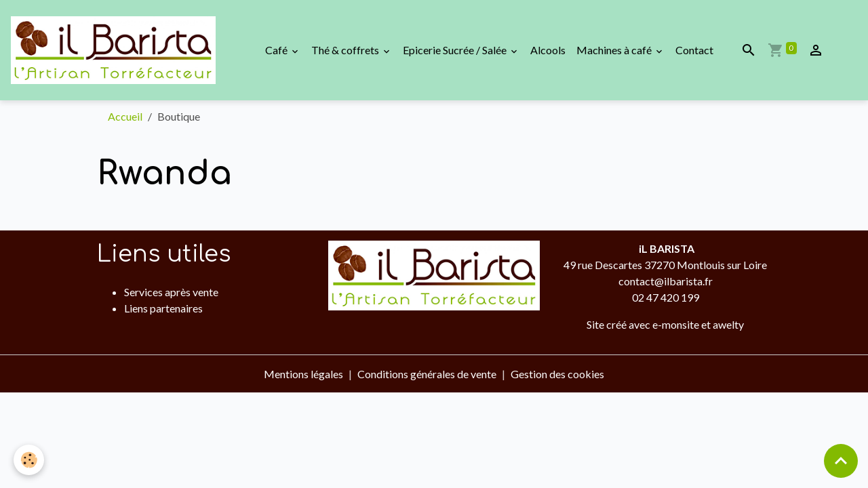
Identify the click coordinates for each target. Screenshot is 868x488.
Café (277, 50)
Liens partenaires (163, 308)
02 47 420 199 (666, 297)
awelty (728, 324)
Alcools (548, 50)
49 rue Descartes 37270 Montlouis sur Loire (665, 265)
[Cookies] (29, 460)
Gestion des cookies (557, 374)
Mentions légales (303, 374)
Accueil (125, 116)
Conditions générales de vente (427, 374)
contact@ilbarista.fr (666, 281)
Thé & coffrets (346, 50)
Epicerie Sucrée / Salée (456, 50)
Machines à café (615, 50)
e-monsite (676, 324)
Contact (694, 50)
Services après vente (171, 292)
